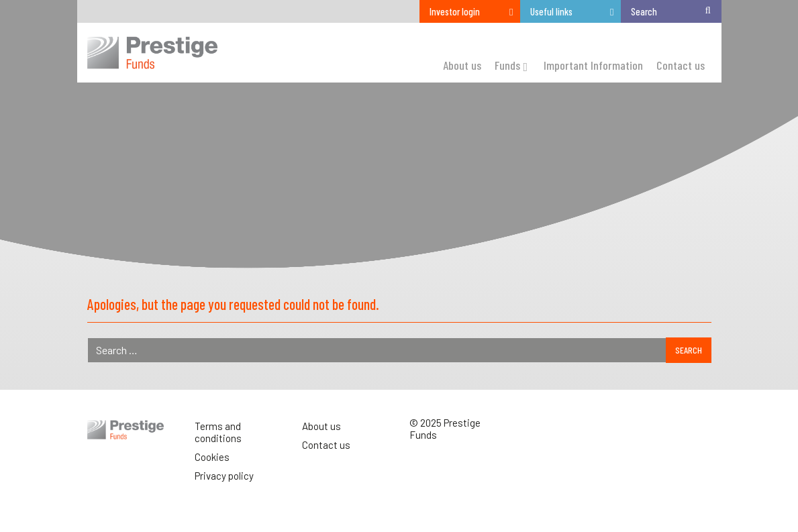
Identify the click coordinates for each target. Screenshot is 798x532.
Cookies (212, 457)
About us (321, 426)
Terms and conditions (218, 432)
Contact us (326, 445)
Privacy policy (224, 476)
